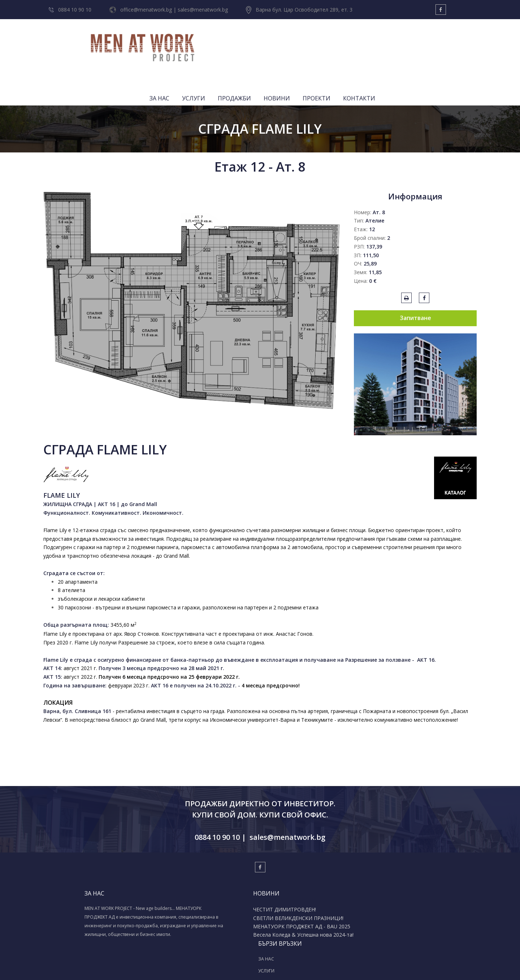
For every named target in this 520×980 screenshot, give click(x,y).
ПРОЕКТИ (413, 42)
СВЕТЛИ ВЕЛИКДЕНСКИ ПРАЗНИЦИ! (210, 878)
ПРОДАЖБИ (330, 42)
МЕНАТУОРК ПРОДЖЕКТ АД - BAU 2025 (217, 892)
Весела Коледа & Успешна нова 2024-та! (213, 906)
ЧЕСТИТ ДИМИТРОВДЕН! (212, 866)
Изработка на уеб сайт (249, 966)
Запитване (415, 275)
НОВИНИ (373, 42)
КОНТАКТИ (455, 42)
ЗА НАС (255, 42)
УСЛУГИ (290, 42)
